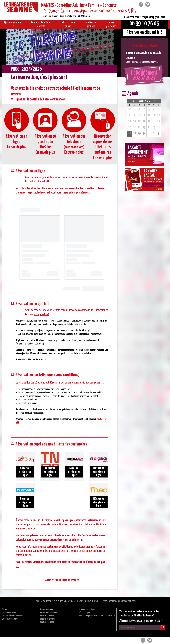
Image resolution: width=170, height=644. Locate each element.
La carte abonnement (49, 613)
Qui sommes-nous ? (10, 613)
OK (162, 627)
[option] (144, 57)
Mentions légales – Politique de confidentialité (97, 616)
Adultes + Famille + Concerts (13, 616)
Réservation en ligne (86, 609)
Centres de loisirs (47, 616)
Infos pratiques (85, 613)
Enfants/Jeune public (10, 619)
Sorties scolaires (47, 622)
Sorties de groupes (48, 619)
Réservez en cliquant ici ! (144, 32)
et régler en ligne (25, 471)
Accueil (5, 609)
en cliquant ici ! (41, 182)
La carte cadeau (46, 609)
